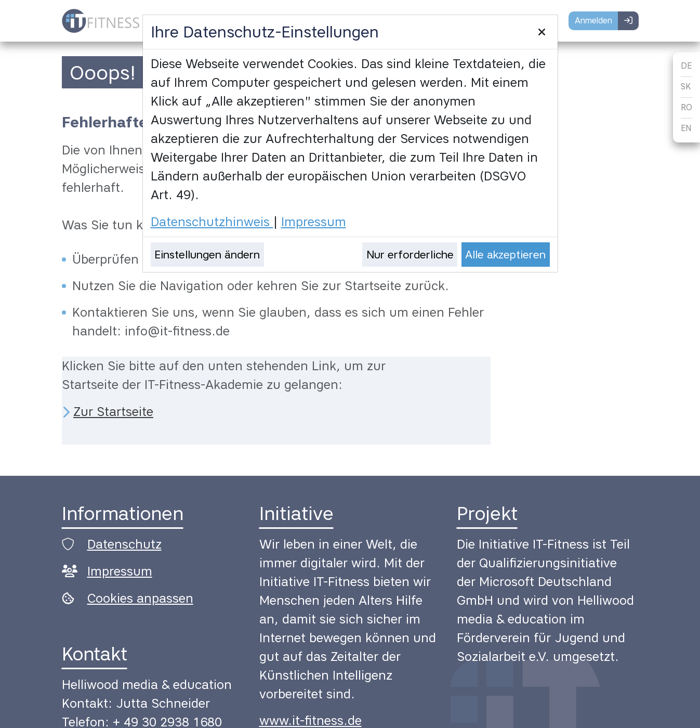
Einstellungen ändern (207, 255)
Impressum (314, 222)
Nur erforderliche (410, 255)
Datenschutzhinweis (212, 222)
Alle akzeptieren (505, 255)
